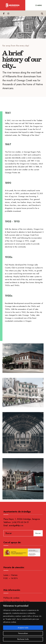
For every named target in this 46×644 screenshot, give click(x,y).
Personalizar (23, 633)
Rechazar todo (23, 639)
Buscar (38, 533)
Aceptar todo (23, 628)
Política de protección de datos (17, 602)
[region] (23, 623)
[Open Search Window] (42, 13)
